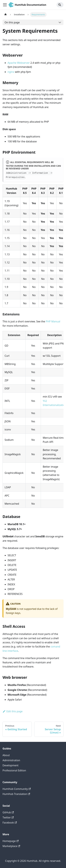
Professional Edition (14, 770)
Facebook (10, 823)
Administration (11, 760)
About (6, 755)
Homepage (11, 841)
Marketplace (11, 846)
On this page (12, 22)
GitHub (8, 812)
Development (10, 765)
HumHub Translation (16, 794)
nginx (11, 72)
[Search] (60, 5)
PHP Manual (53, 321)
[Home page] (6, 15)
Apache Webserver (19, 63)
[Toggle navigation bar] (5, 5)
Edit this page (13, 711)
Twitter (8, 817)
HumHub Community (17, 789)
